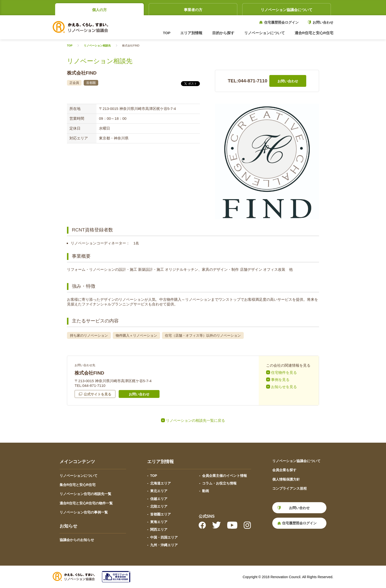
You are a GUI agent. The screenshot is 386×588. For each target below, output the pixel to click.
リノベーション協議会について (287, 10)
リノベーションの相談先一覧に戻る (195, 420)
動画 (206, 491)
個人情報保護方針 (286, 479)
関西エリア (159, 529)
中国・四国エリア (164, 537)
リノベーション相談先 (97, 46)
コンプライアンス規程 (289, 488)
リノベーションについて (79, 476)
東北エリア (159, 491)
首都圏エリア (161, 514)
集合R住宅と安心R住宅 (78, 485)
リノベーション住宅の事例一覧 (84, 512)
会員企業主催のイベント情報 (225, 476)
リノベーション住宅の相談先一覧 (85, 494)
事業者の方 (193, 10)
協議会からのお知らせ (77, 540)
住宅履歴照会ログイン (281, 22)
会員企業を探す (284, 470)
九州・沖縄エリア (164, 545)
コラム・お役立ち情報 (219, 483)
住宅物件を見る (284, 372)
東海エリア (159, 522)
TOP (167, 33)
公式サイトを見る (97, 394)
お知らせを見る (284, 387)
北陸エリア (159, 506)
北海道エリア (161, 483)
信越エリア (159, 499)
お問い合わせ (323, 22)
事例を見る (280, 380)
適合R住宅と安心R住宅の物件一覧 (86, 503)
